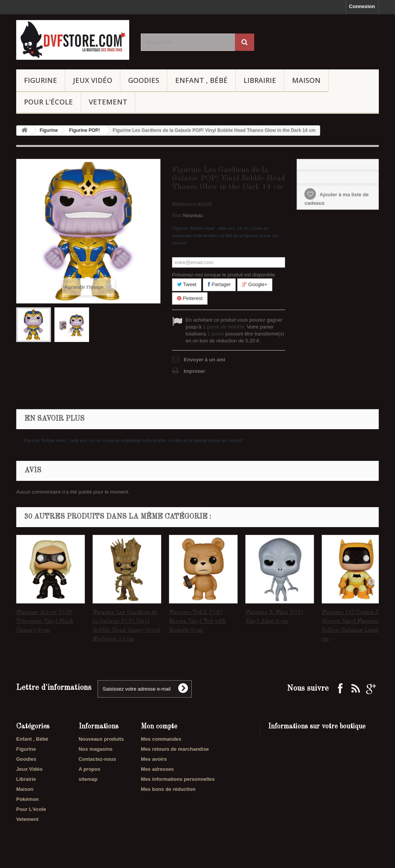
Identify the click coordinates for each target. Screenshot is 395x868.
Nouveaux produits (101, 739)
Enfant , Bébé (201, 80)
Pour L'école (48, 102)
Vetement (108, 102)
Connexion (362, 6)
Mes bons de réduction (168, 789)
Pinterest (190, 298)
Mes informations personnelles (178, 779)
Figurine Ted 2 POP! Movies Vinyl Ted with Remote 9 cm (197, 621)
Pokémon (28, 799)
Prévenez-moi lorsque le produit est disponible (224, 275)
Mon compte (159, 726)
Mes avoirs (154, 759)
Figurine (41, 80)
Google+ (255, 284)
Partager (219, 284)
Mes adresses (157, 769)
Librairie (260, 80)
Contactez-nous (98, 759)
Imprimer (194, 371)
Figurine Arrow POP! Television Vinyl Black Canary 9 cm (45, 621)
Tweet (187, 284)
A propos (90, 769)
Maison (306, 80)
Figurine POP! (84, 130)
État (177, 215)
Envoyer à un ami (204, 360)
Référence (184, 204)
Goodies (144, 80)
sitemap (88, 779)
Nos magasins (96, 749)
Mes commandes (161, 739)
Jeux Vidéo (93, 80)
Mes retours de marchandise (175, 749)
